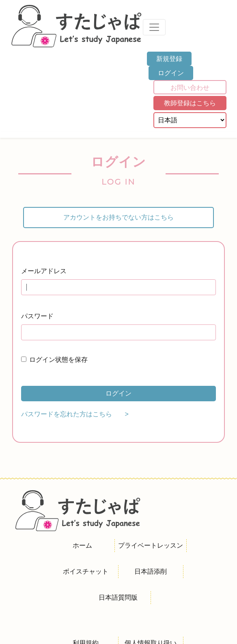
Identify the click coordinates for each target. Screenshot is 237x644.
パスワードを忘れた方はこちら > (75, 414)
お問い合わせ (190, 88)
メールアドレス (44, 271)
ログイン (171, 73)
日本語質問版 (118, 597)
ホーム (82, 545)
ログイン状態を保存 (58, 360)
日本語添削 (151, 571)
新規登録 (169, 59)
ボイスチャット (86, 571)
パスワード (37, 316)
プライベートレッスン (151, 545)
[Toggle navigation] (154, 27)
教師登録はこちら (190, 103)
